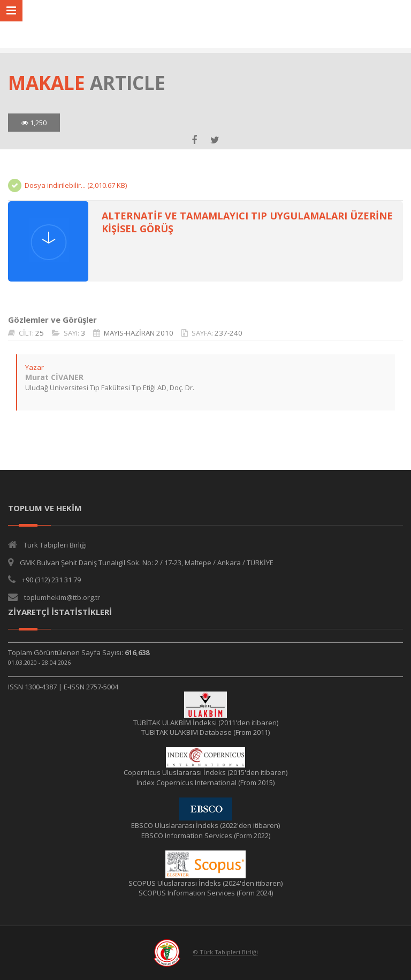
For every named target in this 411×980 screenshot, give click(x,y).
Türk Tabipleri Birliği (55, 545)
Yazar (35, 367)
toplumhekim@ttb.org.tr (62, 597)
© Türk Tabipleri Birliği (226, 952)
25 (40, 333)
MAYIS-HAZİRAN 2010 (139, 333)
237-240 (229, 333)
